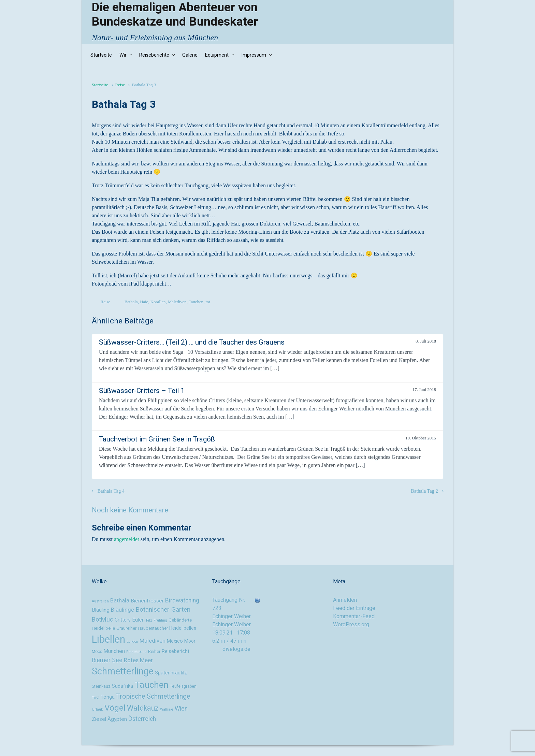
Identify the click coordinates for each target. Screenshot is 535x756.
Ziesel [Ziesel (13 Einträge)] (99, 719)
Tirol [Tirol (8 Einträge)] (96, 697)
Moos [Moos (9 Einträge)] (97, 652)
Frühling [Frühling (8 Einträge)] (160, 620)
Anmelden (345, 600)
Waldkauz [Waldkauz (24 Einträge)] (143, 708)
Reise (120, 85)
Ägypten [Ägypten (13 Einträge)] (117, 719)
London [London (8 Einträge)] (132, 642)
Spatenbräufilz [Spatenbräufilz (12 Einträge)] (171, 673)
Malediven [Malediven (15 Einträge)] (153, 641)
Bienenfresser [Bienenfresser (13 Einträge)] (147, 601)
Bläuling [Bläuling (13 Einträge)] (101, 610)
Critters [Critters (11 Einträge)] (123, 620)
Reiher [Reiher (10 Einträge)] (154, 651)
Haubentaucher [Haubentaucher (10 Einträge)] (153, 628)
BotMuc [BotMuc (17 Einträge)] (103, 619)
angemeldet (127, 539)
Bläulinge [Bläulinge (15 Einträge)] (122, 610)
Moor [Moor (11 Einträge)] (190, 641)
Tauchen (196, 302)
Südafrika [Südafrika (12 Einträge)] (122, 686)
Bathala (131, 302)
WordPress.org (351, 624)
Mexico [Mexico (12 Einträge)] (175, 641)
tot (208, 302)
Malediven (177, 302)
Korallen (158, 302)
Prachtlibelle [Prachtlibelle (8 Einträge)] (136, 652)
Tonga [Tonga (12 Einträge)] (108, 697)
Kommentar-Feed (354, 616)
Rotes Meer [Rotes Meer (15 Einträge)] (138, 660)
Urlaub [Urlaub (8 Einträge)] (97, 709)
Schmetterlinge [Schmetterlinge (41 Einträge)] (123, 671)
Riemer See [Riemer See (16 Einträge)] (107, 660)
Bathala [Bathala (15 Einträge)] (120, 600)
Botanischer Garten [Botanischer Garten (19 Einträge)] (163, 609)
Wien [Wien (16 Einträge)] (181, 709)
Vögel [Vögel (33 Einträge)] (115, 708)
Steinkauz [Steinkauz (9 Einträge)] (101, 686)
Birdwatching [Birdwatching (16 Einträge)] (182, 600)
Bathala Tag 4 (111, 491)
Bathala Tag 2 (424, 491)
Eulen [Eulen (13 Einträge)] (138, 620)
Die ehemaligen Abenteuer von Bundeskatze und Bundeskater (175, 14)
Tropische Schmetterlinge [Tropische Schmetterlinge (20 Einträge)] (153, 696)
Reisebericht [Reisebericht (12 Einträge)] (176, 651)
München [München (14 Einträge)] (114, 651)
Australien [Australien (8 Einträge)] (100, 601)
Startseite (100, 85)
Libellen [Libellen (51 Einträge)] (109, 639)
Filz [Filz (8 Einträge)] (149, 620)
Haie (144, 302)
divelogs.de (236, 649)
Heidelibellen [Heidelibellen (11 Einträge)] (183, 628)
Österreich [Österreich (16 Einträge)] (142, 719)
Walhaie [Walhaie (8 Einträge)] (167, 709)
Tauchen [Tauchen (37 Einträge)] (151, 685)
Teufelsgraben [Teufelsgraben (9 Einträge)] (183, 686)
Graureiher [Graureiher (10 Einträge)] (126, 628)
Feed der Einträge (354, 608)
